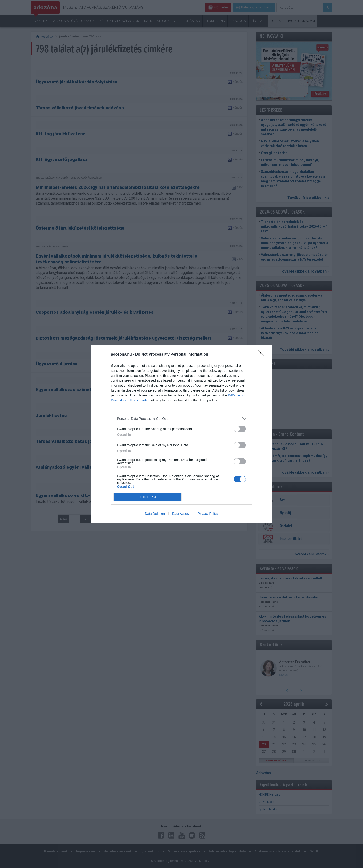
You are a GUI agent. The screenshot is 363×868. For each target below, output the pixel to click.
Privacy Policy (208, 514)
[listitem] (181, 418)
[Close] (263, 355)
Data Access (181, 514)
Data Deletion (155, 514)
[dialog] (181, 434)
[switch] (240, 429)
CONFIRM (148, 497)
